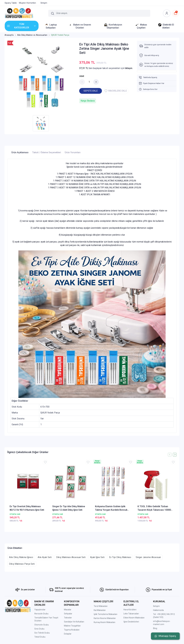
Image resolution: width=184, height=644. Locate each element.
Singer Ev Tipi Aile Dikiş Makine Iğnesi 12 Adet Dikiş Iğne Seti (69, 508)
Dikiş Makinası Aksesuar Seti (71, 557)
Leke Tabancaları (131, 614)
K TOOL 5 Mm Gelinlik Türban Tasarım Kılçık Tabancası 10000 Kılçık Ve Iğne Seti (154, 508)
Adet (82, 76)
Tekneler (68, 618)
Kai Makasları (100, 610)
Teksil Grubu (40, 637)
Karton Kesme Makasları (105, 618)
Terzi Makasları (101, 606)
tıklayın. (129, 68)
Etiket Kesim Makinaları (134, 618)
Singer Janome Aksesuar (148, 557)
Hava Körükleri (130, 610)
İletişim (156, 606)
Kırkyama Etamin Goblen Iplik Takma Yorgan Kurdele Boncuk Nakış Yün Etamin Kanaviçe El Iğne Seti (113, 508)
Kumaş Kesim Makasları (105, 622)
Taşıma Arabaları (72, 630)
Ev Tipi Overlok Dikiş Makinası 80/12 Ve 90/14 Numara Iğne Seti (27, 508)
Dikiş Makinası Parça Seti (22, 564)
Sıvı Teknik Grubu (42, 633)
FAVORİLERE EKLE (116, 91)
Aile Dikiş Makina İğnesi (21, 557)
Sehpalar (68, 614)
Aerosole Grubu (41, 614)
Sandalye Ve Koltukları (74, 622)
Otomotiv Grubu (42, 625)
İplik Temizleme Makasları (106, 614)
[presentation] (170, 455)
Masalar (68, 610)
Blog (155, 628)
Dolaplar (68, 634)
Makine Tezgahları (72, 626)
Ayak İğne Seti (97, 557)
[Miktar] (89, 82)
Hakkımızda (158, 610)
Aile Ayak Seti (45, 557)
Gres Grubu (39, 629)
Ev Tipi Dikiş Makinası (120, 557)
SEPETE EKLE (91, 91)
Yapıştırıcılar (40, 610)
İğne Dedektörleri (131, 622)
